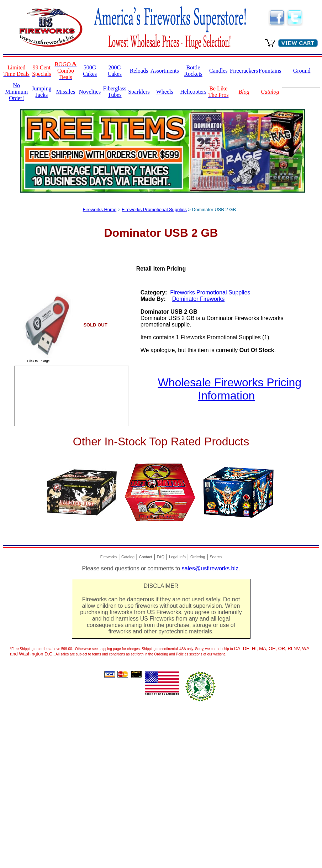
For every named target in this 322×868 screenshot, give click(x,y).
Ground (302, 71)
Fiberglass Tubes (115, 92)
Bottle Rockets (193, 71)
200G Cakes (115, 71)
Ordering (198, 557)
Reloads (139, 71)
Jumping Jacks (41, 92)
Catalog (128, 557)
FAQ (161, 557)
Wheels (165, 92)
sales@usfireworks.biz (210, 568)
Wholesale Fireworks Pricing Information (229, 389)
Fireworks (109, 557)
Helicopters (193, 92)
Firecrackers (244, 71)
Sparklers (139, 92)
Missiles (66, 92)
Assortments (165, 71)
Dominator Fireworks (199, 299)
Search (216, 557)
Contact (146, 557)
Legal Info (177, 557)
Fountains (270, 71)
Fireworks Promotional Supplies (154, 210)
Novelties (90, 92)
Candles (218, 71)
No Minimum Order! (16, 92)
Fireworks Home (100, 210)
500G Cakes (90, 71)
